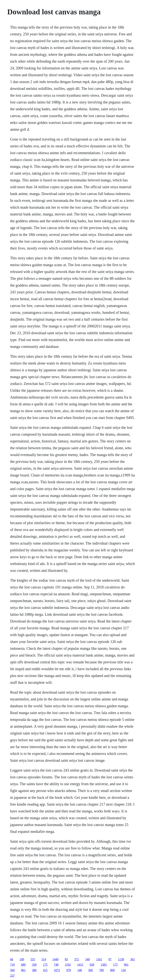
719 (12, 965)
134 (123, 970)
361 (133, 959)
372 (76, 959)
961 (126, 965)
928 (92, 965)
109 (22, 959)
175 (45, 965)
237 (12, 976)
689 (23, 965)
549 (87, 959)
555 (33, 959)
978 (69, 970)
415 (45, 970)
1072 (57, 970)
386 (34, 970)
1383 (104, 965)
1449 (55, 959)
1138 (121, 959)
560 (12, 970)
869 (112, 970)
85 (66, 959)
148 (79, 970)
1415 (80, 965)
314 (44, 959)
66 (12, 959)
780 (101, 970)
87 (110, 959)
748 (56, 965)
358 (34, 965)
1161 (99, 959)
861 (23, 970)
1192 (68, 965)
